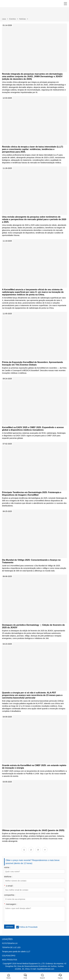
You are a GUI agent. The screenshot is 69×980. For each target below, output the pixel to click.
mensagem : (11, 904)
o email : (9, 886)
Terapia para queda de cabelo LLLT (16, 952)
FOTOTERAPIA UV (10, 943)
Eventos (13, 19)
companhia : (10, 895)
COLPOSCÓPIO (9, 956)
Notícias (22, 19)
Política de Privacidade (28, 927)
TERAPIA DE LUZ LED (11, 947)
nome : (7, 867)
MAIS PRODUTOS (10, 960)
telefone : (8, 877)
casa (4, 19)
